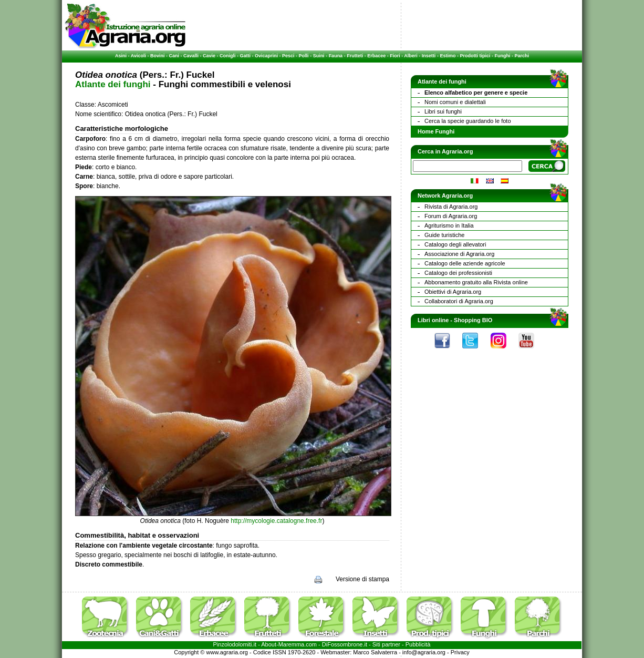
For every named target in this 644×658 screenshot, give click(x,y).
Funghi (502, 56)
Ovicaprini (266, 56)
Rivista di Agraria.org (451, 207)
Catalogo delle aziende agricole (465, 263)
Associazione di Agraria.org (459, 254)
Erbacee (376, 56)
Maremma (292, 644)
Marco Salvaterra (375, 652)
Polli (304, 56)
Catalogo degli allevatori (455, 244)
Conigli (228, 56)
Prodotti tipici (475, 56)
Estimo (448, 56)
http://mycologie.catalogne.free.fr (276, 521)
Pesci (288, 56)
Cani (174, 56)
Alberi (411, 56)
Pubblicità (418, 644)
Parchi (522, 56)
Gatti (246, 56)
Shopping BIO (473, 320)
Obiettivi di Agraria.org (453, 292)
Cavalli (191, 56)
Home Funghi (436, 131)
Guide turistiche (444, 235)
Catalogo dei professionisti (458, 273)
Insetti (429, 56)
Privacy (460, 652)
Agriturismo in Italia (449, 225)
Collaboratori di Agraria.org (459, 301)
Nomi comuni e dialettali (455, 102)
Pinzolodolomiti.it (235, 644)
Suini (319, 56)
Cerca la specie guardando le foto (468, 121)
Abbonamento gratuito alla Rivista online (476, 282)
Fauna (336, 56)
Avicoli (138, 56)
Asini (121, 56)
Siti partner (386, 644)
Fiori (395, 56)
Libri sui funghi (443, 111)
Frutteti (355, 56)
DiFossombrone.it (345, 644)
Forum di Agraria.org (451, 216)
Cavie (209, 56)
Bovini (158, 56)
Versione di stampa (362, 579)
